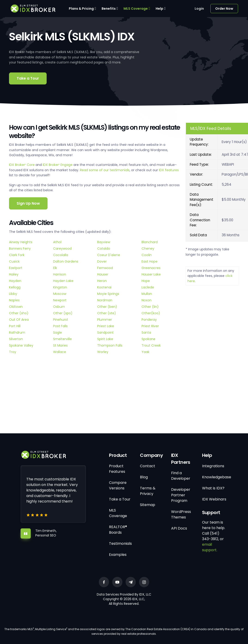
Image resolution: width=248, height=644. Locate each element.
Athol (57, 242)
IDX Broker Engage (58, 165)
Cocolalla (61, 255)
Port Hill (15, 326)
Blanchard (150, 242)
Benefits (109, 9)
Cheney (148, 249)
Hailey (14, 274)
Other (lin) (150, 307)
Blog (144, 477)
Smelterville (62, 339)
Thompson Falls (110, 345)
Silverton (16, 339)
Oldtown (16, 307)
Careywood (62, 249)
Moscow (60, 294)
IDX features (169, 170)
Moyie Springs (108, 294)
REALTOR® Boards (118, 530)
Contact (148, 466)
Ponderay (149, 320)
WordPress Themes (181, 514)
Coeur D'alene (109, 255)
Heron (102, 281)
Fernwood (105, 268)
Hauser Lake (151, 274)
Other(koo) (151, 313)
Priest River (150, 326)
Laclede (148, 287)
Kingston (60, 287)
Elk (55, 268)
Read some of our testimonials (105, 170)
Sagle (57, 332)
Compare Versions (118, 485)
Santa (146, 332)
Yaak (145, 352)
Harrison (60, 274)
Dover (102, 261)
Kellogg (15, 287)
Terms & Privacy (148, 491)
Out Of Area (19, 320)
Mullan (147, 294)
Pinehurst (61, 320)
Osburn (59, 307)
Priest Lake (106, 326)
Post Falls (60, 326)
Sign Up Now (28, 203)
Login (199, 9)
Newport (60, 300)
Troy (13, 352)
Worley (103, 352)
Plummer (105, 320)
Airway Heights (21, 242)
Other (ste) (107, 313)
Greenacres (151, 268)
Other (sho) (19, 313)
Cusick (14, 261)
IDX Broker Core (22, 165)
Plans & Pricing (81, 9)
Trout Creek (151, 345)
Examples (118, 555)
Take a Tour (28, 78)
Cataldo (104, 249)
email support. (210, 547)
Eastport (16, 268)
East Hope (150, 261)
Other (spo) (63, 313)
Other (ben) (107, 307)
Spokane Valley (21, 345)
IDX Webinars (214, 499)
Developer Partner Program (181, 495)
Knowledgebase (217, 477)
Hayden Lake (63, 281)
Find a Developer (181, 476)
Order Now (224, 9)
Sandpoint (105, 332)
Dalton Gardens (66, 261)
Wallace (60, 352)
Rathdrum (17, 332)
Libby (13, 294)
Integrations (213, 466)
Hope (146, 281)
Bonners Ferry (20, 249)
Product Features (117, 469)
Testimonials (120, 544)
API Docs (179, 528)
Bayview (104, 242)
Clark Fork (17, 255)
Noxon (147, 300)
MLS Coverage (136, 9)
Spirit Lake (105, 339)
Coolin (147, 255)
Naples (14, 300)
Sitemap (148, 505)
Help (159, 9)
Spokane (148, 339)
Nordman (105, 300)
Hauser (103, 274)
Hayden (15, 281)
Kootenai (104, 287)
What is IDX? (213, 488)
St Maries (60, 345)
